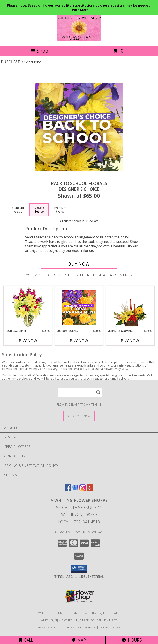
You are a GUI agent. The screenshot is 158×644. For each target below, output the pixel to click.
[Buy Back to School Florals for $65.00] (79, 264)
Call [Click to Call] (26, 640)
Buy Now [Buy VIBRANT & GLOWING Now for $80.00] (130, 341)
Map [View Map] (79, 640)
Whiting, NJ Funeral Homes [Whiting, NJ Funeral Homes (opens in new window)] (60, 613)
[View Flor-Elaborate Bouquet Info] (28, 308)
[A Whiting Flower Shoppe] (79, 40)
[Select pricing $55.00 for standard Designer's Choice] (18, 210)
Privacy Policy (49, 627)
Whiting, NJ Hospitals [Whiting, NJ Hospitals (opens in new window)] (102, 613)
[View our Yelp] (90, 490)
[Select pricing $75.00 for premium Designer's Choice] (60, 210)
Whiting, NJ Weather (57, 620)
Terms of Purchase (80, 627)
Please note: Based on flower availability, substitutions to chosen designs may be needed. (79, 8)
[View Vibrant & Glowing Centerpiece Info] (130, 307)
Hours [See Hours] (132, 640)
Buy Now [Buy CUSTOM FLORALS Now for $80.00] (79, 341)
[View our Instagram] (83, 490)
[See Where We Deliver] (79, 416)
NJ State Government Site (97, 620)
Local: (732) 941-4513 (79, 522)
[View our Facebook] (68, 490)
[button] (79, 569)
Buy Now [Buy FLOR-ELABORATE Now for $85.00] (28, 341)
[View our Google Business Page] (75, 490)
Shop (39, 51)
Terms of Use (110, 627)
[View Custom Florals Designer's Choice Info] (79, 308)
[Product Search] (80, 392)
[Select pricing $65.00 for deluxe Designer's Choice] (39, 210)
